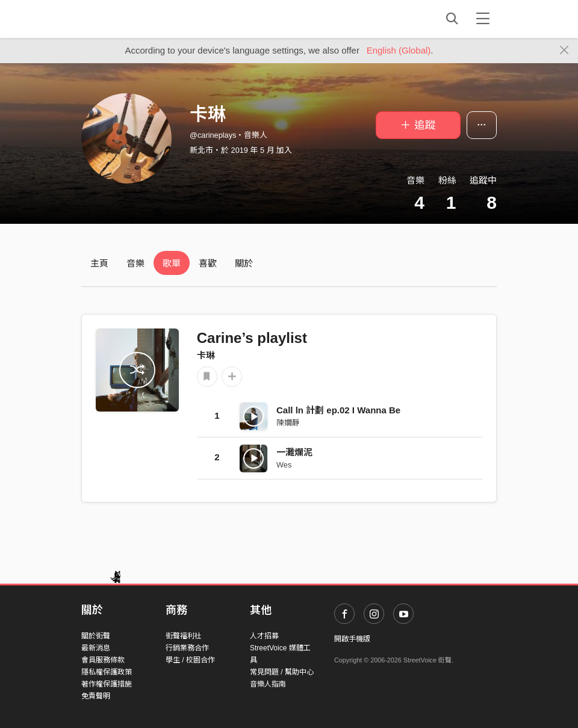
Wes (284, 465)
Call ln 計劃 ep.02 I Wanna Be (338, 410)
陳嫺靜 (288, 423)
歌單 (172, 263)
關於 (244, 263)
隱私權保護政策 (107, 672)
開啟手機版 (352, 639)
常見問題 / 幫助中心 (282, 672)
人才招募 (264, 636)
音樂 (135, 263)
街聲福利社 (184, 636)
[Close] (564, 51)
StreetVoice (131, 19)
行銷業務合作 (187, 648)
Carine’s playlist (252, 338)
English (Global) (399, 50)
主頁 (99, 263)
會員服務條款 (103, 660)
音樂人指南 (268, 684)
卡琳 (206, 355)
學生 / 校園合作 (190, 660)
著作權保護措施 (107, 684)
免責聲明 (96, 696)
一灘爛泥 (294, 452)
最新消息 (96, 648)
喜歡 (208, 263)
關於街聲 (96, 636)
